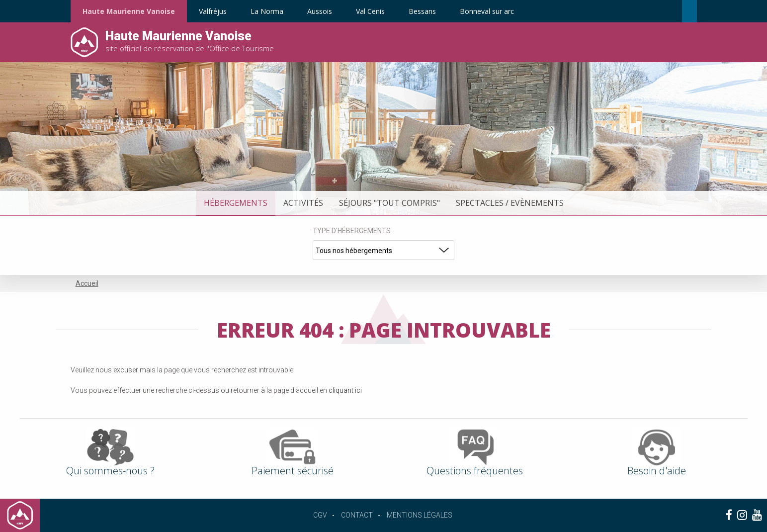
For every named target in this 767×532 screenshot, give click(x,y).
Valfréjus (213, 11)
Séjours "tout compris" (389, 203)
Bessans (422, 11)
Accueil (87, 283)
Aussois (320, 11)
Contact (357, 515)
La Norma (267, 11)
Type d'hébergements (352, 231)
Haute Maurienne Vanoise (129, 11)
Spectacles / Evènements (510, 203)
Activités (303, 203)
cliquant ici (345, 390)
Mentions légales (420, 515)
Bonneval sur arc (487, 11)
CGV (320, 515)
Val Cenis (370, 11)
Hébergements (236, 203)
